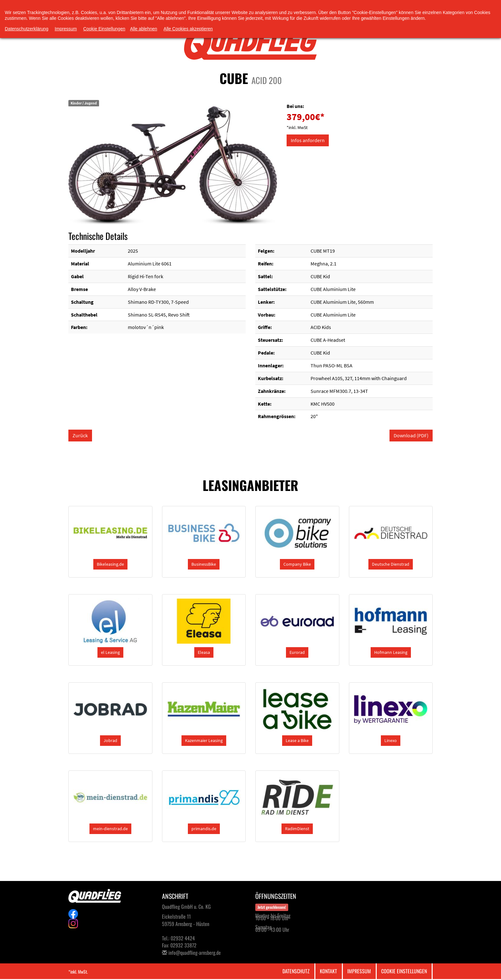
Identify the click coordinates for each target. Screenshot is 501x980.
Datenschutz (296, 971)
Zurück (80, 435)
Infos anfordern (308, 140)
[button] (110, 564)
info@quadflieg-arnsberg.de (195, 953)
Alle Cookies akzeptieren (188, 29)
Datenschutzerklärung (27, 29)
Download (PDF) (411, 435)
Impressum (359, 971)
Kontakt (328, 971)
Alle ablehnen (144, 29)
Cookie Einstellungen (404, 971)
